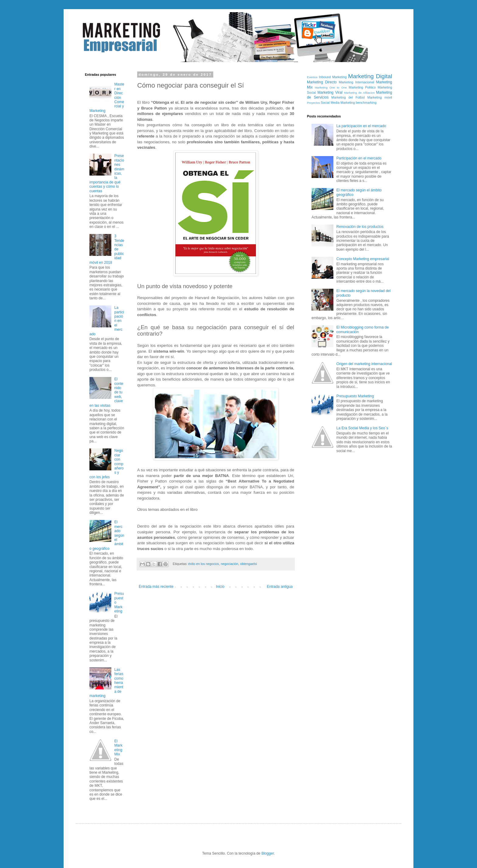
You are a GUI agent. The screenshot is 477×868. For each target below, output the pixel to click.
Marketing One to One (331, 87)
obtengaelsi (248, 564)
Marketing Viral (330, 92)
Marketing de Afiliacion (359, 93)
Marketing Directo (322, 82)
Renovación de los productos (360, 227)
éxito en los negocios (204, 564)
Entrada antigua (280, 587)
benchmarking (366, 103)
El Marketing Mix (118, 748)
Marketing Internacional (357, 82)
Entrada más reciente (156, 587)
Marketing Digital (370, 76)
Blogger (268, 853)
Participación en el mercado (359, 158)
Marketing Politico (362, 87)
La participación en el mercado (361, 126)
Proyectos (313, 103)
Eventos (312, 77)
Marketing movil (380, 97)
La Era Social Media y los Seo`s (362, 428)
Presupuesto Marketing (355, 396)
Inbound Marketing (333, 77)
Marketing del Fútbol (348, 97)
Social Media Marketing (338, 103)
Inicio (220, 587)
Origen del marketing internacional (364, 364)
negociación (230, 564)
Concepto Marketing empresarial (363, 259)
